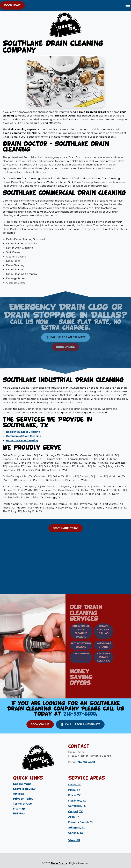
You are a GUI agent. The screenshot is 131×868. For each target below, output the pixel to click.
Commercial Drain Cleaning (24, 436)
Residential (76, 654)
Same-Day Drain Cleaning (98, 657)
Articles (18, 794)
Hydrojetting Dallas (76, 645)
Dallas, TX (74, 784)
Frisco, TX (74, 795)
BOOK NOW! (12, 5)
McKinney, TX (77, 801)
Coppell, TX (75, 811)
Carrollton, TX (77, 806)
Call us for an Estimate (66, 332)
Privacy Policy (23, 799)
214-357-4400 (80, 714)
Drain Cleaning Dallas (98, 630)
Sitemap (19, 809)
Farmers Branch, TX (81, 822)
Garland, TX (76, 833)
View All (74, 840)
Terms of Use (22, 804)
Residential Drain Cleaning (23, 432)
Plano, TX (74, 790)
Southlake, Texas (65, 528)
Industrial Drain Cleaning (22, 440)
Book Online (65, 341)
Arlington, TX (77, 828)
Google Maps (22, 784)
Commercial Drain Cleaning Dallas (75, 631)
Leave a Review (24, 789)
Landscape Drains (98, 645)
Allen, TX (74, 817)
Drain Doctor (59, 863)
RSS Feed (20, 813)
